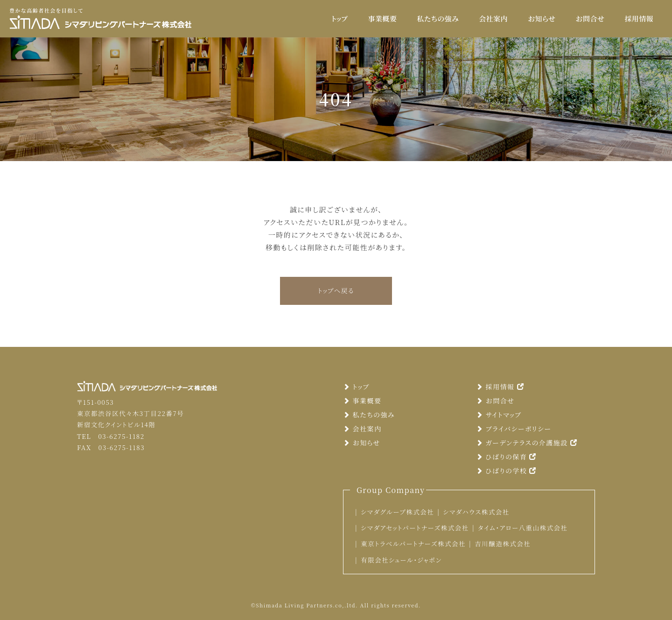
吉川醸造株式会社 (503, 543)
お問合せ (590, 18)
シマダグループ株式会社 (397, 512)
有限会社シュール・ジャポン (401, 560)
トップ (340, 18)
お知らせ (542, 18)
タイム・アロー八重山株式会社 (523, 528)
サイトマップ (499, 415)
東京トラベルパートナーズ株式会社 (413, 543)
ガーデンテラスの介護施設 (527, 443)
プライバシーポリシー (514, 429)
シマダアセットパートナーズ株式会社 (415, 528)
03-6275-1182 (121, 436)
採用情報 (639, 18)
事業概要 (383, 18)
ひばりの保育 (506, 457)
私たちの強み (438, 18)
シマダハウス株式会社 (476, 512)
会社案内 (493, 18)
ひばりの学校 (506, 471)
